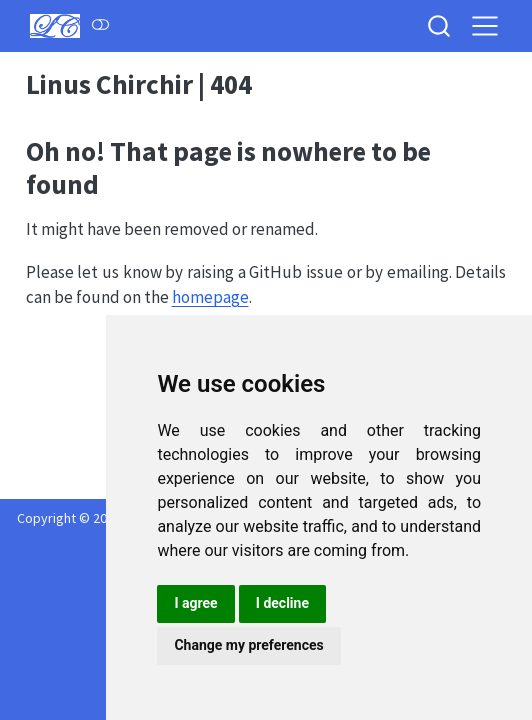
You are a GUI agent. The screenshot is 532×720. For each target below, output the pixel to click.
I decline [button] (282, 603)
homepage (210, 297)
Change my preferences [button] (248, 645)
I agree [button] (195, 603)
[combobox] (440, 25)
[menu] (485, 26)
